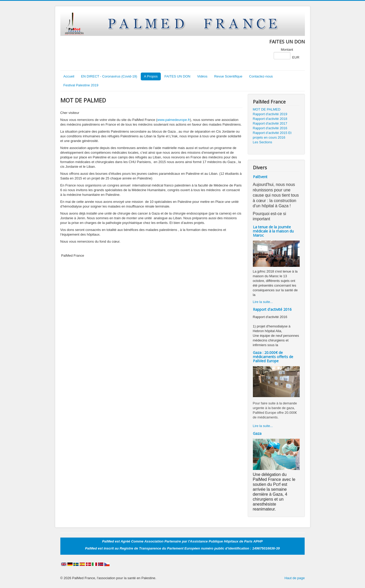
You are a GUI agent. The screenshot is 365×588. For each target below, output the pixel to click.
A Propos (151, 76)
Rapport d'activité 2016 (270, 128)
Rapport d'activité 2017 (270, 123)
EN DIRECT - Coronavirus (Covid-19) (109, 76)
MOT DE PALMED (267, 109)
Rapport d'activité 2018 (270, 119)
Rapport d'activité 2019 (270, 114)
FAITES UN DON (177, 76)
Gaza (257, 433)
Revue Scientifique (228, 76)
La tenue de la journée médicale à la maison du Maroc (273, 231)
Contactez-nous (261, 76)
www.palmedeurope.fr (174, 120)
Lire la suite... (263, 302)
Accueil (69, 76)
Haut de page (294, 578)
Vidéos (202, 76)
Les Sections (262, 142)
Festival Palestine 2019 (81, 85)
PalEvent (260, 177)
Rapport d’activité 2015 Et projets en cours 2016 (272, 135)
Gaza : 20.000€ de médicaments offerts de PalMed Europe (273, 357)
